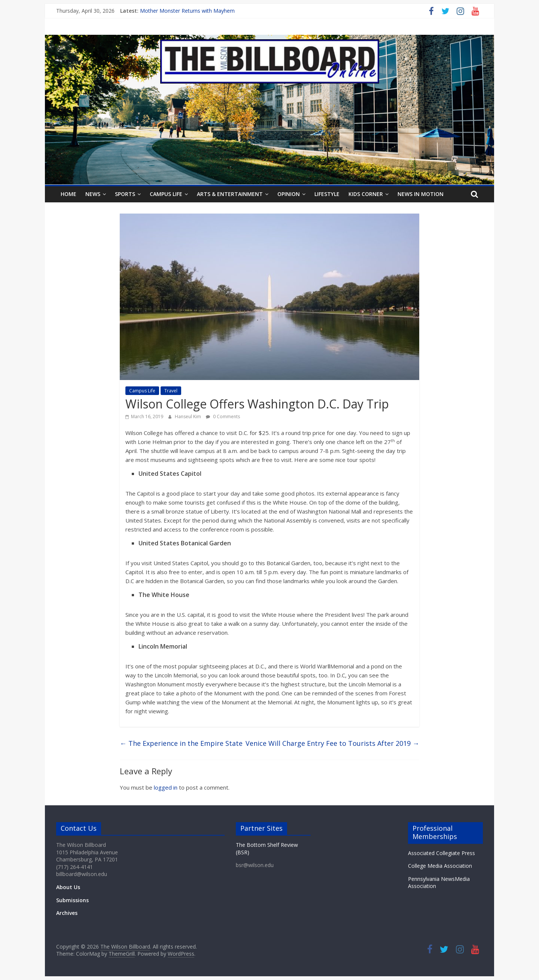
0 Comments (223, 416)
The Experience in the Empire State (181, 743)
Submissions (72, 900)
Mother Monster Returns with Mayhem (187, 11)
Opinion (289, 194)
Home (68, 194)
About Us (68, 887)
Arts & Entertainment (230, 194)
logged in (166, 787)
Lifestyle (327, 194)
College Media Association (440, 866)
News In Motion (421, 194)
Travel (171, 391)
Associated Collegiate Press (441, 853)
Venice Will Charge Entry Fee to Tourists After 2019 (332, 743)
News (93, 194)
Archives (67, 913)
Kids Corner (366, 194)
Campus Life (166, 194)
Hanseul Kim (188, 416)
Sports (125, 194)
